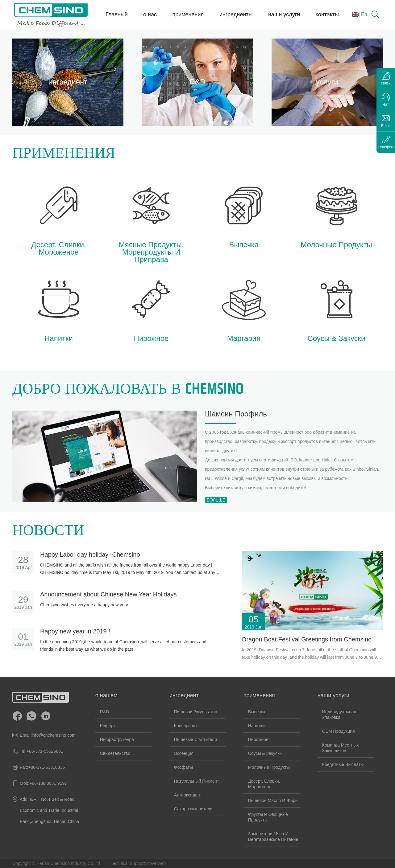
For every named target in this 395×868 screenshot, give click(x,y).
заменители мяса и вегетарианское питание (273, 837)
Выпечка (257, 712)
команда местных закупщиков (341, 748)
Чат (386, 104)
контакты (327, 14)
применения (188, 14)
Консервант (186, 726)
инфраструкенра (117, 739)
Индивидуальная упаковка (339, 714)
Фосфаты (183, 767)
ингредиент (184, 695)
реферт (108, 726)
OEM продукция (339, 731)
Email (386, 126)
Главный (117, 14)
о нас (150, 14)
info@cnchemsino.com (54, 735)
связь (386, 83)
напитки (256, 726)
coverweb (156, 863)
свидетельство (115, 753)
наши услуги (284, 14)
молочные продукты (269, 767)
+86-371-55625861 (45, 751)
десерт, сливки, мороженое (264, 784)
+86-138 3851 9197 (48, 783)
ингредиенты (236, 14)
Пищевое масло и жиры (273, 800)
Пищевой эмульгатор (196, 712)
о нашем (106, 695)
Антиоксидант (188, 795)
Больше (216, 500)
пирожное (258, 739)
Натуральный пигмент (197, 781)
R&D (105, 712)
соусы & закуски (265, 753)
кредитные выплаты (343, 764)
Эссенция (184, 753)
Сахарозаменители (193, 809)
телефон (386, 147)
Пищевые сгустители (195, 739)
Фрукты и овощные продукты (268, 817)
